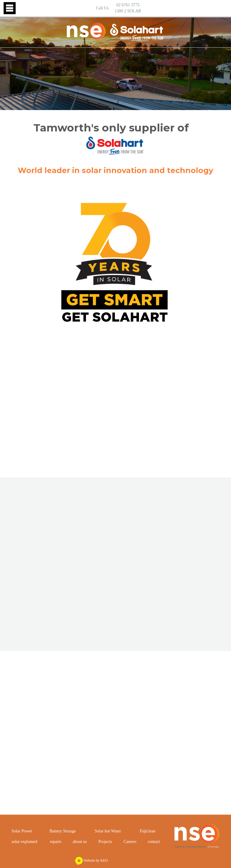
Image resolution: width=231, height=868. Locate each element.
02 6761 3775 (128, 5)
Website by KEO (92, 860)
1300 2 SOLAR (128, 11)
